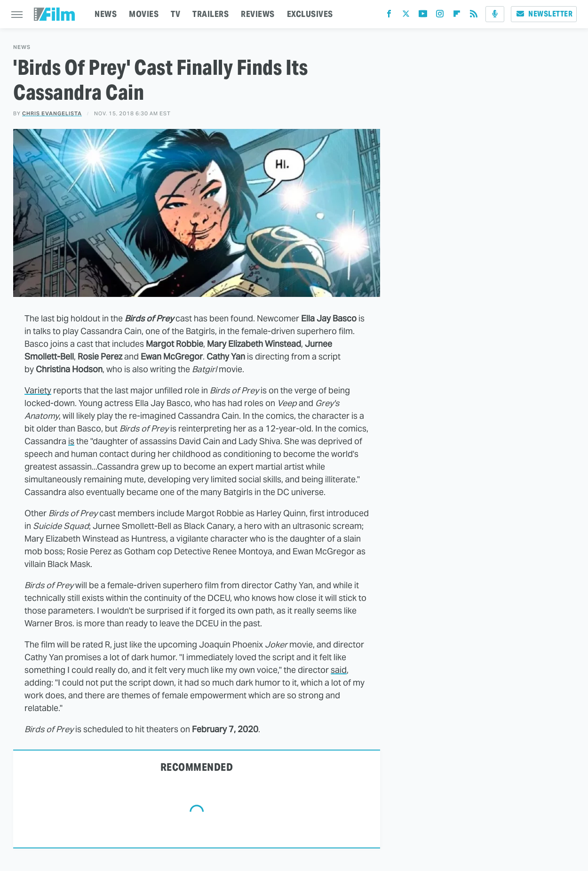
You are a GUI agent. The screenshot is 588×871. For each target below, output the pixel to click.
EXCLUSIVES (310, 14)
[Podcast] (495, 14)
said (339, 670)
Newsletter (544, 14)
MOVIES (144, 14)
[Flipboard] (457, 16)
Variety (38, 390)
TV (175, 14)
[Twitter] (406, 16)
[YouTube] (423, 16)
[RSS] (474, 16)
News (22, 47)
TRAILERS (211, 14)
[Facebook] (389, 16)
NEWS (106, 14)
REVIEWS (258, 14)
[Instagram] (440, 16)
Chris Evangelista (52, 113)
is (71, 441)
